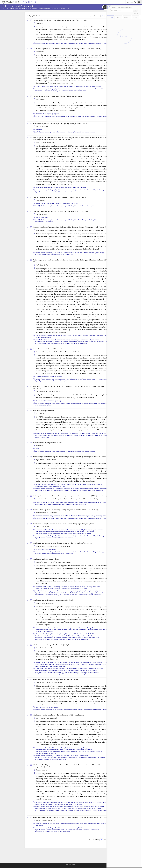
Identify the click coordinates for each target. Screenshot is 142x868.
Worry (99, 86)
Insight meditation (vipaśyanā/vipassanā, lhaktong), (51, 750)
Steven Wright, (41, 682)
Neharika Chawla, (53, 230)
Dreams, (38, 217)
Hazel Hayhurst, (65, 499)
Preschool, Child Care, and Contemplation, (91, 808)
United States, (82, 751)
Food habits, (67, 516)
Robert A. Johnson (41, 214)
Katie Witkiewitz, (87, 230)
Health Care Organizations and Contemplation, (48, 638)
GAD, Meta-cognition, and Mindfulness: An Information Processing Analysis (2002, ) (67, 49)
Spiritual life (75, 203)
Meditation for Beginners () (44, 410)
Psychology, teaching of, (82, 630)
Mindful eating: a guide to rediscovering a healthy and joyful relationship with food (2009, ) (65, 510)
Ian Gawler (39, 446)
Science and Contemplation (78, 91)
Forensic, (42, 707)
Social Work (83, 589)
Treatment (56, 707)
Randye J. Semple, (42, 820)
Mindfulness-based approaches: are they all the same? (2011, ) (59, 715)
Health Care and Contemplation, (101, 89)
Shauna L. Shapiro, (42, 352)
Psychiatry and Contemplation (60, 9)
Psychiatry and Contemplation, (64, 43)
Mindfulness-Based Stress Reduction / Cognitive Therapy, (88, 190)
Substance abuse (48, 632)
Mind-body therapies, (89, 532)
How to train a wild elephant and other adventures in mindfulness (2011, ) (60, 197)
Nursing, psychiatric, (42, 589)
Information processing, (66, 86)
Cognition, (39, 86)
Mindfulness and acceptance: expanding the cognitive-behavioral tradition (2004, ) (63, 543)
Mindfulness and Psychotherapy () (46, 559)
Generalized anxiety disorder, (50, 86)
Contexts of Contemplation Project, (45, 340)
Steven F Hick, (40, 648)
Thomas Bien (50, 603)
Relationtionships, (104, 630)
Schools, (45, 804)
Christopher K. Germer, (43, 562)
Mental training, (55, 486)
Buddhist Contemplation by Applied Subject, (67, 340)
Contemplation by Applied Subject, (45, 43)
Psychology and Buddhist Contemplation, (80, 342)
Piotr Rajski (39, 23)
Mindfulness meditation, (78, 802)
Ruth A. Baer (51, 142)
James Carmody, (41, 142)
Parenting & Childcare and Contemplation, (47, 808)
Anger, (38, 707)
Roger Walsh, (40, 460)
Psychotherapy (47, 337)
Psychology (58, 377)
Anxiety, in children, (54, 824)
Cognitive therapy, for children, (74, 824)
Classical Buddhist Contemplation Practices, (48, 433)
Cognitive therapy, (41, 532)
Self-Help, (38, 116)
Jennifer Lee (51, 820)
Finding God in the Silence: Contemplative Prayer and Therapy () (60, 20)
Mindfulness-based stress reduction (76, 188)
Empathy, (51, 628)
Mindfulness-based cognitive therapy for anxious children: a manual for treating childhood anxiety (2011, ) (70, 817)
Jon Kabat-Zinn (52, 513)
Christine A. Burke (41, 770)
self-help (57, 114)
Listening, (89, 628)
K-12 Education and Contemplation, (45, 810)
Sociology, (51, 804)
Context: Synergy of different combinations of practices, (88, 335)
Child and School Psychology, (52, 802)
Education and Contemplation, (82, 810)
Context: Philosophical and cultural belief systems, (57, 335)
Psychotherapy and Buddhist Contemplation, (48, 593)
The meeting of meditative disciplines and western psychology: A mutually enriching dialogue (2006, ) (72, 457)
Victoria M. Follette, (53, 546)
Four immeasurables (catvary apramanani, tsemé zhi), (70, 628)
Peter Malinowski (52, 718)
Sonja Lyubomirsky (42, 126)
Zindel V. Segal (95, 499)
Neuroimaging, (67, 751)
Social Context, (39, 668)
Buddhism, (52, 203)
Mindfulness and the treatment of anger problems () (55, 679)
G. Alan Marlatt (98, 230)
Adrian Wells (40, 52)
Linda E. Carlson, (54, 352)
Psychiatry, (51, 589)
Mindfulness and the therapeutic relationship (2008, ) (53, 645)
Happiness (39, 130)
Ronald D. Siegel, (57, 562)
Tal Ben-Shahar (41, 99)
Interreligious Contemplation (43, 405)
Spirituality (58, 401)
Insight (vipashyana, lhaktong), (103, 435)
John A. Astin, (65, 352)
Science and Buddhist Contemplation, (103, 342)
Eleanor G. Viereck (55, 391)
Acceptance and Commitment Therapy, (47, 530)
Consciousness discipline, (49, 484)
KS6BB (38, 449)
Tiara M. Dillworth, (75, 230)
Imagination (44, 217)
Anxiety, (45, 824)
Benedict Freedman (76, 352)
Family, (68, 802)
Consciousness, (66, 203)
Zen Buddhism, (98, 751)
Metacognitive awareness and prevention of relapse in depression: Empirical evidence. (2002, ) (70, 496)
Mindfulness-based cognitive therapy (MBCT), (49, 533)
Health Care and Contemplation (41, 9)
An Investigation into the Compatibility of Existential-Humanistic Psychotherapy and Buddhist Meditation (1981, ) (71, 261)
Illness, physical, (88, 748)
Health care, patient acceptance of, (66, 532)
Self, (47, 666)
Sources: (6, 9)
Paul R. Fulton (67, 562)
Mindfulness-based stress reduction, (54, 188)
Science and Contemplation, (79, 595)
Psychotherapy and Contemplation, (82, 43)
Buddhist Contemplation (80, 343)
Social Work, (39, 632)
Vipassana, (90, 751)
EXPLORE (131, 2)
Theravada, (75, 751)
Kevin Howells (59, 682)
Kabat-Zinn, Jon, (71, 750)
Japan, (106, 335)
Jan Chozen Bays (41, 200)
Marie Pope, (75, 499)
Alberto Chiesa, (41, 718)
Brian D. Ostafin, (41, 230)
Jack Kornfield (40, 413)
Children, (63, 802)
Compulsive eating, (48, 516)
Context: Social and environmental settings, (61, 662)
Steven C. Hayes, (41, 546)
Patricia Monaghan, (42, 391)
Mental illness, (80, 750)
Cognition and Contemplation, (44, 91)
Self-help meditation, (49, 401)
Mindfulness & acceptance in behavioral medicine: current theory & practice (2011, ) (64, 524)
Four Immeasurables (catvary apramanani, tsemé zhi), (50, 636)
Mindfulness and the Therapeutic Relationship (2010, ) (53, 600)
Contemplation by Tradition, (43, 342)
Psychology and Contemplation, (61, 91)
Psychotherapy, (66, 589)
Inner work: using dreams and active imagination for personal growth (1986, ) (61, 211)
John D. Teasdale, (41, 499)
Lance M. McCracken (42, 527)
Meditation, (39, 337)
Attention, (39, 203)
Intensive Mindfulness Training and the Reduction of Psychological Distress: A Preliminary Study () (71, 227)
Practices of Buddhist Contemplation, (84, 435)
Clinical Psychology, (41, 377)
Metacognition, (78, 86)
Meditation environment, (43, 486)
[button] (139, 2)
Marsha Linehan (65, 546)
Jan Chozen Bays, (41, 513)
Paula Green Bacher (42, 265)
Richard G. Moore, (53, 499)
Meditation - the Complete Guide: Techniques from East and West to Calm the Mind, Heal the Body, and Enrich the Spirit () (72, 387)
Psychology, (94, 86)
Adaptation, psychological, (89, 530)
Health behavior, (51, 532)
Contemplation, (61, 484)
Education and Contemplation (62, 831)
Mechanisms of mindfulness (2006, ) (50, 349)
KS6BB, (45, 114)
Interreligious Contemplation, (62, 490)
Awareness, (45, 203)
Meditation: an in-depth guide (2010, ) (48, 442)
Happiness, (39, 114)
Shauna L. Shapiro (51, 460)
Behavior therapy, (41, 549)
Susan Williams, (84, 499)
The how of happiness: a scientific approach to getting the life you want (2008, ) (62, 123)
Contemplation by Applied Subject (19, 9)
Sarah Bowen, (64, 230)
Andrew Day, (50, 682)
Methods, (79, 532)
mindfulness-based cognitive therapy (80, 533)
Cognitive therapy (51, 549)
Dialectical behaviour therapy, (74, 748)
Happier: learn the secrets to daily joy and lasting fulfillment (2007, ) (58, 96)
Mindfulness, (86, 86)
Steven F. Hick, (40, 603)
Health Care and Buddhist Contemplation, (73, 593)
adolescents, (39, 802)
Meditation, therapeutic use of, (86, 516)
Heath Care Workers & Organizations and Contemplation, (82, 636)
